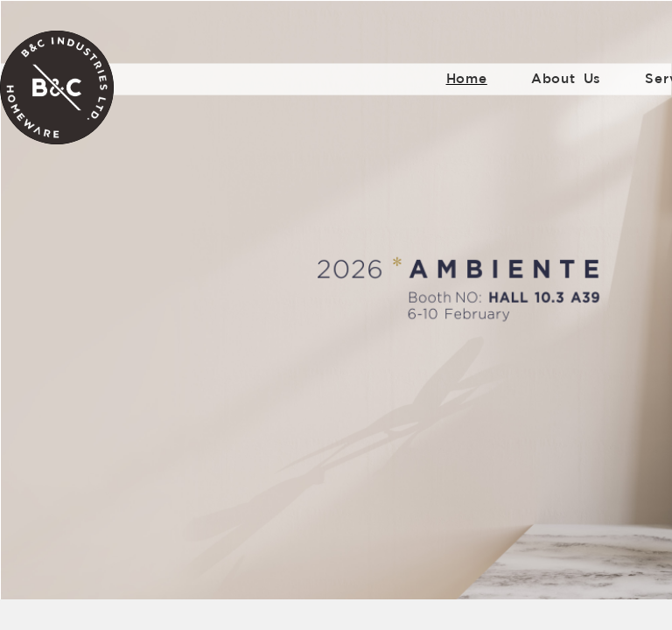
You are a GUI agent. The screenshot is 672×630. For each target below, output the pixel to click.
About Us (566, 78)
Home (467, 78)
